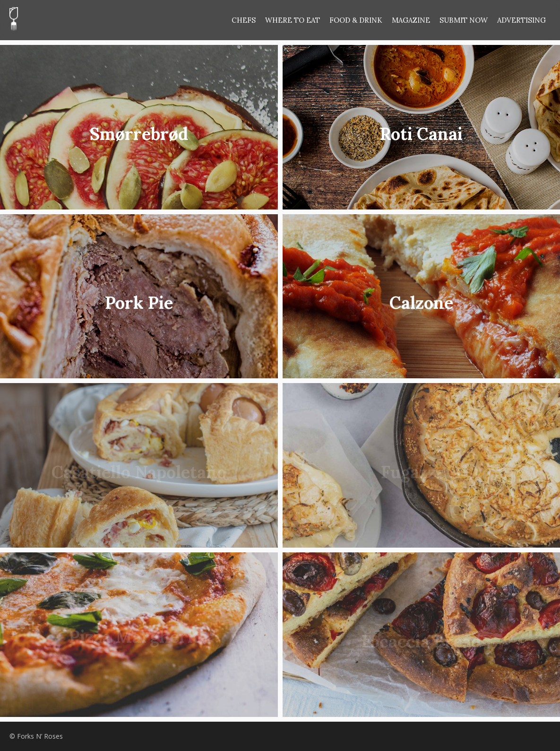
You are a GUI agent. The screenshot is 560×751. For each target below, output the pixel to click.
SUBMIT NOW (464, 20)
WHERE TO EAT (293, 20)
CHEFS (244, 20)
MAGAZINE (411, 20)
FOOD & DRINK (356, 20)
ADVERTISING (521, 20)
